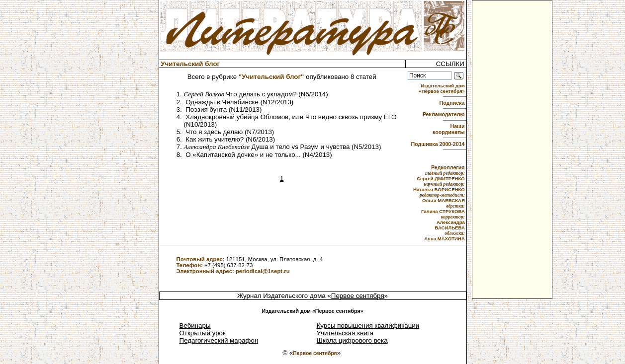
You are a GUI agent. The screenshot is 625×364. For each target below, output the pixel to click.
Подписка (453, 103)
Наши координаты (449, 129)
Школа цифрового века (352, 340)
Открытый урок (203, 333)
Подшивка (438, 144)
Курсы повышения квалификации (368, 326)
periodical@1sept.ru (263, 271)
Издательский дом (442, 88)
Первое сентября (358, 296)
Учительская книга (345, 333)
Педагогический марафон (219, 340)
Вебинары (195, 326)
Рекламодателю (445, 114)
